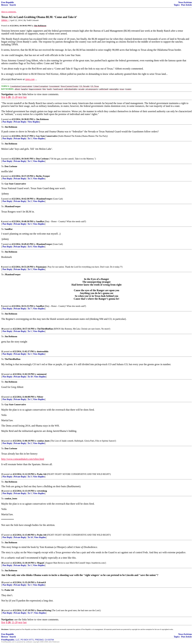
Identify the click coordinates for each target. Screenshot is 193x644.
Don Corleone (42, 159)
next (20, 97)
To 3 (30, 179)
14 (2, 441)
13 (2, 397)
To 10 (30, 377)
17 (2, 535)
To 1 (30, 139)
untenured (42, 374)
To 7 (30, 309)
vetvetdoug (42, 491)
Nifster (40, 397)
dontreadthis (43, 351)
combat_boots (43, 441)
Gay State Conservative (47, 136)
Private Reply (20, 122)
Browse (5, 5)
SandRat (40, 221)
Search (13, 5)
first (3, 97)
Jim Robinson (42, 119)
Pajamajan (41, 267)
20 (2, 610)
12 (2, 374)
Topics (177, 5)
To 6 (30, 247)
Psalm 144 (42, 474)
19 (2, 582)
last (25, 97)
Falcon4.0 (41, 582)
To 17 (30, 613)
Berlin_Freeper (43, 176)
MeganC (41, 563)
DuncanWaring (44, 610)
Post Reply (7, 122)
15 (2, 474)
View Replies (34, 122)
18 (2, 563)
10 (2, 329)
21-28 (15, 97)
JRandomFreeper (44, 199)
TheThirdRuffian (45, 329)
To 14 (30, 537)
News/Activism (185, 2)
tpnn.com (30, 79)
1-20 (8, 97)
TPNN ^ (5, 20)
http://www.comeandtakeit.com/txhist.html (23, 459)
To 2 (30, 201)
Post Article (186, 5)
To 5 (30, 224)
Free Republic (8, 2)
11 (2, 351)
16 (2, 491)
